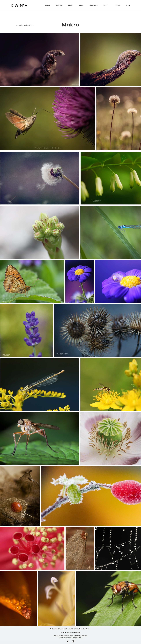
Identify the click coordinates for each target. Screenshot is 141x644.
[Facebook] (68, 641)
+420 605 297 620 (63, 636)
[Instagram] (73, 641)
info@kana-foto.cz (80, 636)
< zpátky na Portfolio (25, 25)
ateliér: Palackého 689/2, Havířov (70, 638)
